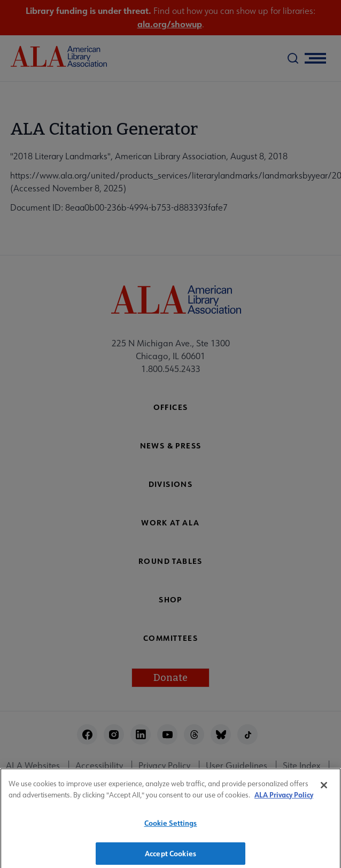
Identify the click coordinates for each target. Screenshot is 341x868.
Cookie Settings (171, 826)
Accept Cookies (170, 857)
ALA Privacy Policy (284, 798)
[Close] (324, 788)
